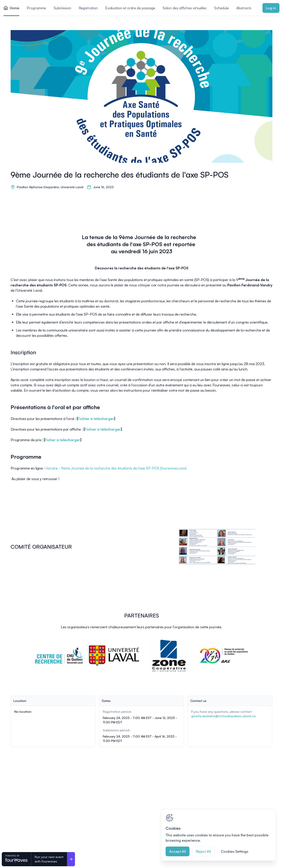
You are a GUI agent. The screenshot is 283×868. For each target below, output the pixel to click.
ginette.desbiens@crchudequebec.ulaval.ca (223, 716)
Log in (271, 8)
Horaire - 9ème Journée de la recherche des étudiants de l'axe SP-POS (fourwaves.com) (116, 468)
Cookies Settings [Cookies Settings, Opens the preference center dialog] (235, 851)
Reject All (203, 851)
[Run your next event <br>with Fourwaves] (71, 859)
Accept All (178, 851)
